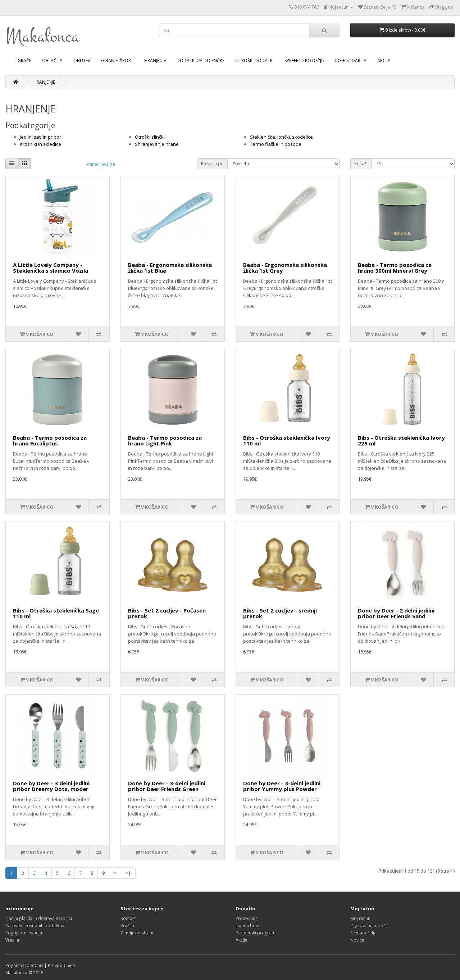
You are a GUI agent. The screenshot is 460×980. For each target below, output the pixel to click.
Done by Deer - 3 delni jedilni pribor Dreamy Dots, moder (51, 786)
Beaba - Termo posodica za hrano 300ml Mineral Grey (395, 268)
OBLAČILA (52, 61)
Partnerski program (256, 933)
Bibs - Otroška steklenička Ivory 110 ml (287, 441)
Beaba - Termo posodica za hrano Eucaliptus (50, 441)
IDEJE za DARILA (351, 61)
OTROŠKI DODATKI (254, 61)
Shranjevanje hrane (157, 144)
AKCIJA (384, 61)
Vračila (12, 940)
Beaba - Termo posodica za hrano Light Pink (165, 441)
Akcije (242, 940)
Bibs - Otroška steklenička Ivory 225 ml (401, 441)
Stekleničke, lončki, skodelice (281, 137)
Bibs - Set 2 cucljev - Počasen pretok (167, 613)
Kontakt (128, 918)
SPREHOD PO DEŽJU (304, 61)
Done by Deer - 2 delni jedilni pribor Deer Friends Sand (396, 613)
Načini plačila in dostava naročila (39, 918)
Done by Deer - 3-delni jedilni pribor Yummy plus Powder (282, 786)
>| (128, 873)
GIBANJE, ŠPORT (117, 61)
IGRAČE (24, 61)
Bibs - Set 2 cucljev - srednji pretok (280, 613)
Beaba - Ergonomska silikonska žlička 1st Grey (285, 268)
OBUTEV (82, 61)
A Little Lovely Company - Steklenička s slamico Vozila (51, 268)
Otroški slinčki (150, 137)
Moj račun (360, 918)
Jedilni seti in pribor (40, 137)
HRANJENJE (155, 61)
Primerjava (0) (101, 164)
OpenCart (33, 965)
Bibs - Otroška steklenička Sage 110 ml (56, 613)
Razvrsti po (212, 164)
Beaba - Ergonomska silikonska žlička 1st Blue (170, 268)
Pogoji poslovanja (24, 933)
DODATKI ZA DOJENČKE (201, 61)
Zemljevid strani (137, 933)
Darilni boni (247, 926)
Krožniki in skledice (40, 144)
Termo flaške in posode (276, 144)
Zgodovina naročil (369, 926)
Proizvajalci (247, 918)
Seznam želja (363, 933)
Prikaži (361, 164)
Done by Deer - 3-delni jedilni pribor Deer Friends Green (167, 786)
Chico (69, 965)
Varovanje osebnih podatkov (35, 926)
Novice (357, 940)
